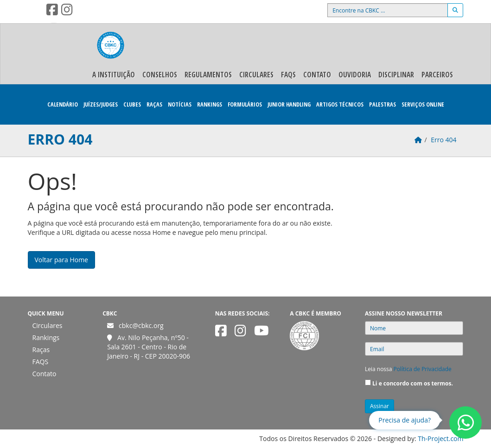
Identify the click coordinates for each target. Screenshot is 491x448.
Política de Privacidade (423, 369)
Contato (317, 75)
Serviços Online (423, 104)
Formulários (245, 104)
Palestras (383, 104)
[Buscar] (455, 10)
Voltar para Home (61, 260)
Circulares (256, 75)
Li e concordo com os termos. (413, 383)
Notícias (180, 104)
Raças (154, 104)
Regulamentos (208, 75)
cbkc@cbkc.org (141, 325)
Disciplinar (396, 75)
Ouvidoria (355, 75)
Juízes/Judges (101, 104)
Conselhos (160, 75)
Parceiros (437, 75)
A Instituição (114, 75)
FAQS (288, 75)
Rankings (210, 104)
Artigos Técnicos (340, 104)
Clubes (132, 104)
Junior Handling (289, 104)
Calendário (63, 104)
